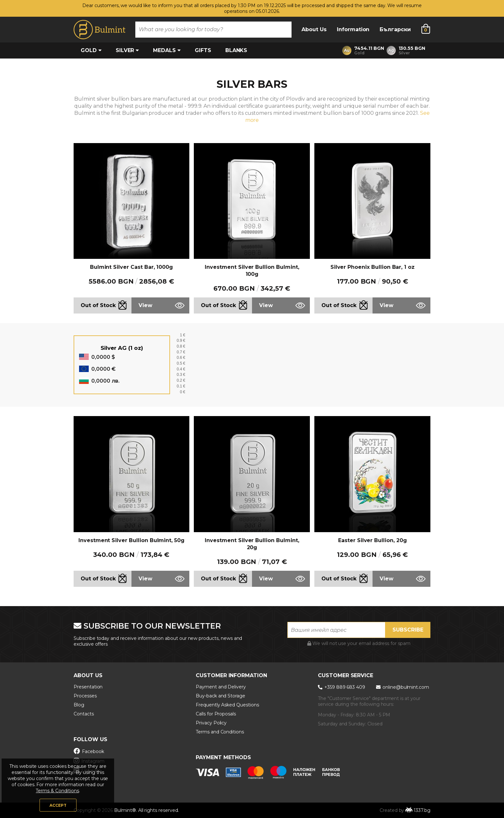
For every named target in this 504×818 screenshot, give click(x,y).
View (145, 305)
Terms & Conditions (57, 791)
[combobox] (213, 30)
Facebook (89, 751)
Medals (167, 50)
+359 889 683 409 (342, 687)
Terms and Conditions (220, 732)
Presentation (88, 687)
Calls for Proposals (216, 714)
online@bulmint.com (403, 687)
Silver (127, 50)
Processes (85, 696)
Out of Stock (98, 305)
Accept (58, 805)
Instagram (89, 761)
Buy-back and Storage (221, 696)
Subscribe (408, 630)
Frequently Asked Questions (227, 705)
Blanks (236, 50)
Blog (79, 705)
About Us (314, 29)
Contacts (84, 714)
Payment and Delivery (221, 687)
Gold (91, 50)
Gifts (203, 50)
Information (353, 29)
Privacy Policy (211, 723)
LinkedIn (87, 770)
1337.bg (422, 810)
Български (395, 29)
